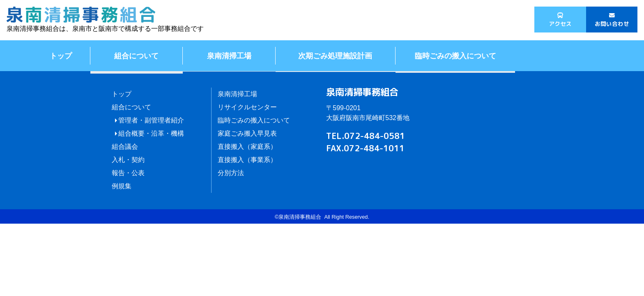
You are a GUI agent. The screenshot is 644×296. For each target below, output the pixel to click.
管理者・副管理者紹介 (151, 120)
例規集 (122, 186)
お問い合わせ (612, 24)
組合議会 (125, 147)
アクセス (560, 24)
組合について (136, 55)
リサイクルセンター (247, 107)
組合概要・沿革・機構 (151, 133)
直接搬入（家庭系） (247, 147)
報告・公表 (128, 173)
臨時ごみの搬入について (455, 55)
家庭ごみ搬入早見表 (247, 133)
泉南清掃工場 (229, 55)
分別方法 (231, 173)
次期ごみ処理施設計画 (335, 55)
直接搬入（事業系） (247, 160)
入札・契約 (128, 160)
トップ (61, 55)
